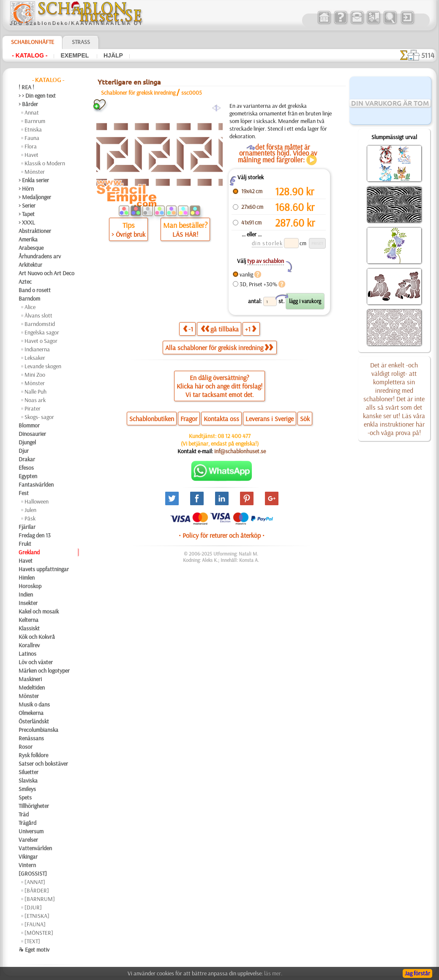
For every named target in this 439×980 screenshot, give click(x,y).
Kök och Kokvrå (37, 637)
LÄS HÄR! (185, 234)
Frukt (25, 544)
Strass (81, 42)
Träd (24, 814)
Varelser (28, 840)
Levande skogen (43, 366)
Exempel (75, 55)
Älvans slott (38, 315)
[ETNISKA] (37, 916)
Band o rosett (35, 290)
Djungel (27, 442)
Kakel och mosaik (39, 611)
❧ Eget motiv (34, 950)
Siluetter (29, 772)
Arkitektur (30, 265)
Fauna (32, 138)
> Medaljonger (35, 197)
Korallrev (29, 645)
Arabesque (31, 248)
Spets (25, 797)
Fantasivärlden (36, 485)
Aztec (25, 282)
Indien (26, 594)
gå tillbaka (220, 329)
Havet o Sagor (41, 341)
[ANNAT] (35, 882)
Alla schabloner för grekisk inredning (219, 348)
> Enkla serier (34, 180)
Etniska (33, 129)
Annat (32, 112)
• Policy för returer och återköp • (222, 535)
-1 (188, 329)
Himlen (27, 578)
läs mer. (273, 973)
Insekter (28, 603)
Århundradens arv (40, 256)
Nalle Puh (35, 391)
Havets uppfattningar (44, 569)
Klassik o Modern (45, 163)
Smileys (27, 789)
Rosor (26, 747)
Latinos (27, 654)
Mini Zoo (35, 375)
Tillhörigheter (34, 806)
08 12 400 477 (234, 436)
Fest (24, 493)
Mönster (35, 172)
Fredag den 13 (35, 535)
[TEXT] (32, 941)
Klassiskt (29, 628)
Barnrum (35, 121)
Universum (31, 831)
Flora (31, 146)
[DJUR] (33, 907)
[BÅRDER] (37, 890)
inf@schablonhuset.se (240, 451)
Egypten (28, 476)
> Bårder (28, 104)
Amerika (28, 239)
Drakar (27, 459)
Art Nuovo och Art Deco (46, 273)
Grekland (29, 552)
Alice (30, 307)
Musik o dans (34, 704)
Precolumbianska (38, 730)
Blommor (29, 425)
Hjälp (113, 55)
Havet (31, 155)
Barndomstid (40, 324)
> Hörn (26, 189)
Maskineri (30, 679)
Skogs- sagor (39, 417)
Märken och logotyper (44, 671)
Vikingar (28, 857)
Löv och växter (36, 662)
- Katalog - (30, 55)
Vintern (27, 865)
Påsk (30, 518)
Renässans (31, 738)
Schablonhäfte (33, 42)
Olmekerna (31, 713)
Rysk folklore (33, 755)
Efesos (26, 468)
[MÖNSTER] (39, 933)
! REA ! (26, 87)
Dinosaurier (32, 434)
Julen (30, 510)
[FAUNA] (35, 924)
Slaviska (28, 780)
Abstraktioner (35, 231)
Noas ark (35, 400)
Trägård (27, 823)
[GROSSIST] (33, 873)
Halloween (37, 501)
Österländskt (34, 721)
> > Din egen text (37, 96)
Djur (24, 451)
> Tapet (27, 214)
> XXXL (27, 222)
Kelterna (29, 620)
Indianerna (37, 349)
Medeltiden (32, 687)
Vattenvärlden (35, 848)
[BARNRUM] (40, 899)
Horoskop (30, 586)
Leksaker (35, 358)
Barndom (29, 298)
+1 (251, 329)
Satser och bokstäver (43, 764)
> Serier (27, 205)
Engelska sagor (42, 332)
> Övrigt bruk (128, 234)
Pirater (33, 408)
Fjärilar (27, 527)
